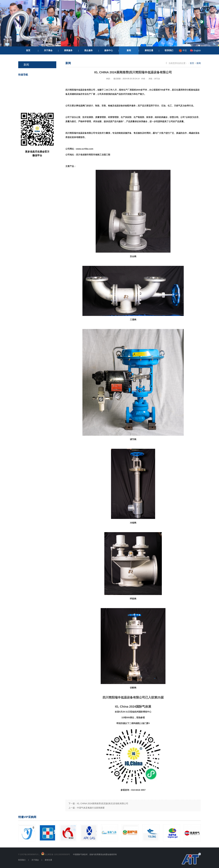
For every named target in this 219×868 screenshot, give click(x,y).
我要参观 (41, 83)
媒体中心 (109, 50)
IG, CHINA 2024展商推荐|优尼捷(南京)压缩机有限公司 (103, 803)
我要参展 (41, 93)
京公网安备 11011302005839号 (57, 854)
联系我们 (169, 50)
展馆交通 (149, 50)
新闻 (129, 50)
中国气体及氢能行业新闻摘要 (91, 808)
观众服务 (89, 50)
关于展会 (48, 50)
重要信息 (41, 104)
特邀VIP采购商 (27, 817)
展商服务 (68, 50)
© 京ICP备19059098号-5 (28, 854)
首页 (28, 50)
